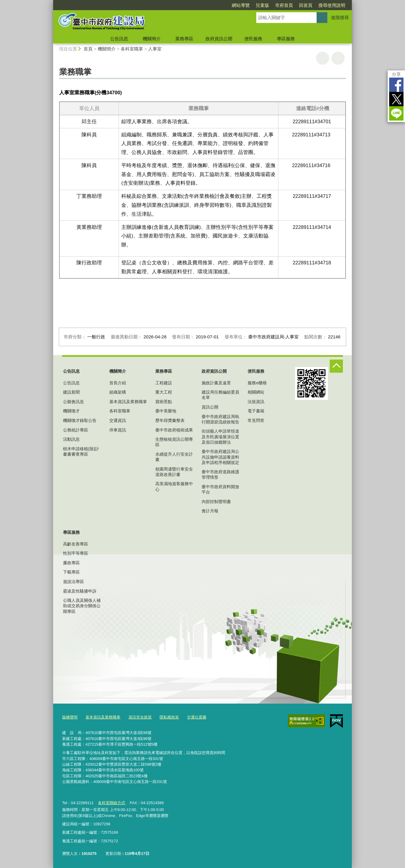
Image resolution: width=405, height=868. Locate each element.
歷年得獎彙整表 (170, 420)
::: (51, 3)
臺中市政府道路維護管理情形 (220, 474)
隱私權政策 (169, 717)
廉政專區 (71, 563)
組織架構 (118, 392)
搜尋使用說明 (332, 5)
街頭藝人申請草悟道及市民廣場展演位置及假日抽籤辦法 (220, 437)
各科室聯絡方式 (112, 803)
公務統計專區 (76, 430)
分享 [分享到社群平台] (396, 74)
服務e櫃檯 (257, 383)
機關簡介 (152, 39)
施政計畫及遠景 (216, 383)
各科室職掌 (132, 49)
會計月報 (210, 511)
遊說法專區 (73, 582)
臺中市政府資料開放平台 (220, 489)
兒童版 (262, 5)
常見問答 (256, 420)
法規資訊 (256, 402)
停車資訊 (118, 430)
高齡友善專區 (76, 544)
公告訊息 (119, 39)
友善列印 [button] (323, 58)
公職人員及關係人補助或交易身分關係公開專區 (82, 606)
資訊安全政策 (140, 717)
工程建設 (164, 383)
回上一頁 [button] (338, 58)
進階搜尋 (340, 17)
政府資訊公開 (219, 39)
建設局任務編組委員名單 (220, 395)
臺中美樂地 (166, 411)
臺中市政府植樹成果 (174, 430)
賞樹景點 (164, 402)
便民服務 (253, 39)
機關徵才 (71, 411)
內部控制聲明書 (216, 502)
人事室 (155, 49)
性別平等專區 (76, 553)
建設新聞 (71, 392)
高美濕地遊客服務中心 (174, 486)
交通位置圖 (197, 717)
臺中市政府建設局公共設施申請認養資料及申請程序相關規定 (220, 457)
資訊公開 (210, 407)
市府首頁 (284, 5)
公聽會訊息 (73, 402)
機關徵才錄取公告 (80, 420)
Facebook (396, 85)
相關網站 (256, 392)
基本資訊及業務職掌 (128, 402)
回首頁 (306, 5)
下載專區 (71, 572)
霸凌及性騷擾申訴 (80, 591)
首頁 (88, 49)
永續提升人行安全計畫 (174, 457)
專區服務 (286, 39)
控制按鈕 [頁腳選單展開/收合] (336, 366)
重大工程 (164, 392)
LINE (396, 113)
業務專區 (184, 39)
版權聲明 (70, 717)
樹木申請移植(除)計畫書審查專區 (81, 451)
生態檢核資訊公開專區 (174, 442)
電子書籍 (256, 411)
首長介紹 (118, 383)
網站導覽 (241, 5)
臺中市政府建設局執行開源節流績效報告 (220, 419)
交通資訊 (118, 420)
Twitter (396, 99)
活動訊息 (71, 439)
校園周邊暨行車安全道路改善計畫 (174, 472)
